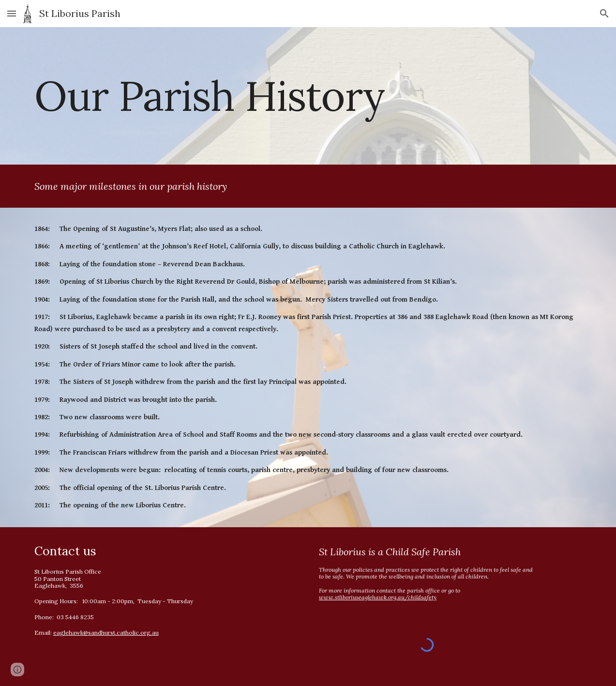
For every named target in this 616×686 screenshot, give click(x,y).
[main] (308, 96)
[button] (12, 13)
